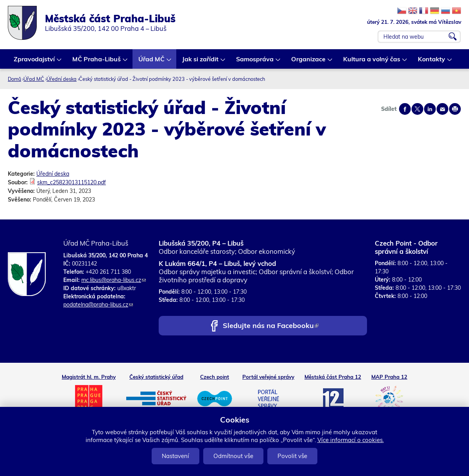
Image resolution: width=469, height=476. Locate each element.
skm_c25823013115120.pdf (72, 182)
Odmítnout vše (233, 456)
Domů (14, 79)
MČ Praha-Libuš (97, 62)
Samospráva (255, 62)
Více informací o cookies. (351, 440)
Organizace (309, 62)
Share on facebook (405, 109)
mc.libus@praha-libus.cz (114, 280)
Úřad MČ (152, 62)
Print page (455, 109)
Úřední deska (62, 79)
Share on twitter (417, 109)
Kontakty (432, 62)
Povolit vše (292, 456)
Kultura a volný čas (372, 62)
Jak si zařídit (201, 62)
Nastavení (175, 456)
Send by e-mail (442, 109)
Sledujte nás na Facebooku (271, 326)
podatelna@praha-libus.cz (98, 305)
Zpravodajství (35, 62)
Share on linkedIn (430, 109)
